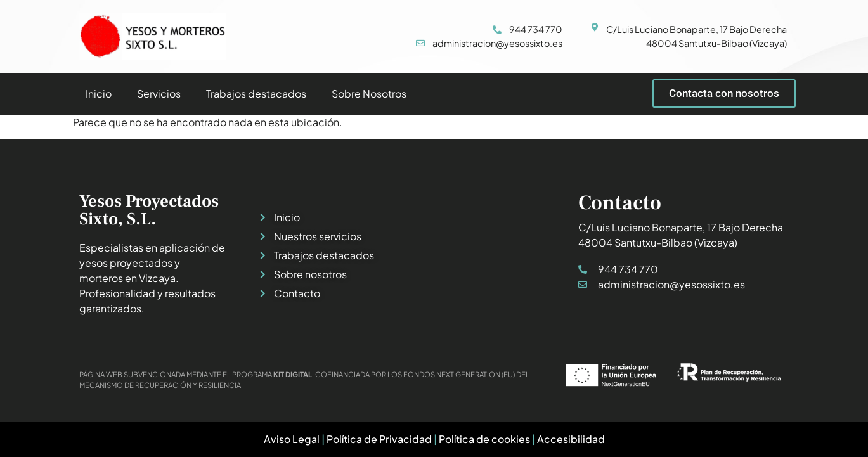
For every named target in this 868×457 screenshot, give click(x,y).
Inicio (99, 93)
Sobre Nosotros (369, 93)
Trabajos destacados (256, 93)
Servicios (159, 93)
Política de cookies (484, 439)
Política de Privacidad (379, 439)
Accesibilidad (571, 439)
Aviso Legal (292, 439)
